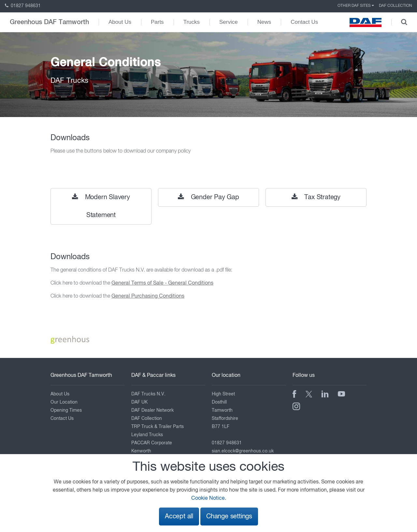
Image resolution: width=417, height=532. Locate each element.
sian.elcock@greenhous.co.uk (243, 451)
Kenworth (141, 451)
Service (229, 22)
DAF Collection (395, 6)
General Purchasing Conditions (148, 296)
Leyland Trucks (147, 435)
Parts (157, 22)
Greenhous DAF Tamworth (49, 22)
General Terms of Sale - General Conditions (162, 283)
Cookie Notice (208, 498)
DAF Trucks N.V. (148, 394)
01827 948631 (23, 6)
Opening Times (66, 410)
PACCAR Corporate (152, 443)
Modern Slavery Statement (101, 206)
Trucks (192, 22)
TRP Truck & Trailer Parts (158, 427)
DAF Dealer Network (152, 410)
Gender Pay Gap (208, 197)
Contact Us (304, 22)
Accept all (179, 517)
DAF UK (139, 402)
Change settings (229, 517)
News (264, 22)
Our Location (64, 402)
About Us (120, 22)
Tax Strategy (316, 197)
